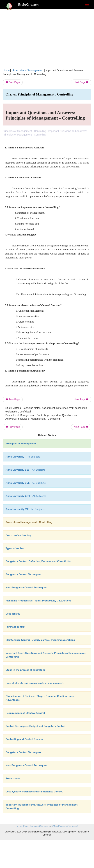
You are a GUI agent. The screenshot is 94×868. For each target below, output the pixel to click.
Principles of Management (28, 70)
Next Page (81, 82)
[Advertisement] (47, 38)
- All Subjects (26, 496)
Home (6, 70)
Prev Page (13, 82)
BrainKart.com (28, 5)
